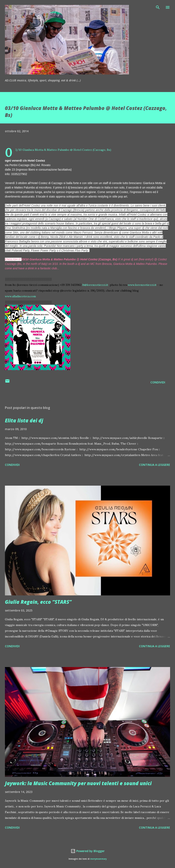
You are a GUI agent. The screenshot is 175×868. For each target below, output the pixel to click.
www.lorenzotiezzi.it (142, 285)
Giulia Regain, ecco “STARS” (38, 602)
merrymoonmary (98, 859)
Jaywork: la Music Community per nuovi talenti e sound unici (78, 783)
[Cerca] (158, 7)
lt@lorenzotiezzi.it (95, 285)
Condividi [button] (158, 382)
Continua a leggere (155, 465)
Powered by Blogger (88, 851)
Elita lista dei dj (24, 420)
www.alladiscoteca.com (20, 296)
